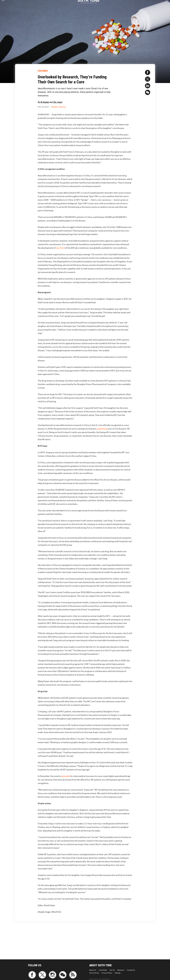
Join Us (112, 970)
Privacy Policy (107, 973)
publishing (102, 429)
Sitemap (118, 973)
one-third (60, 248)
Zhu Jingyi (58, 102)
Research (121, 970)
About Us (93, 970)
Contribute (103, 970)
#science (62, 107)
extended (66, 776)
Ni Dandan (45, 102)
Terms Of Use (94, 973)
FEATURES (43, 71)
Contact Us (131, 970)
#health (55, 107)
